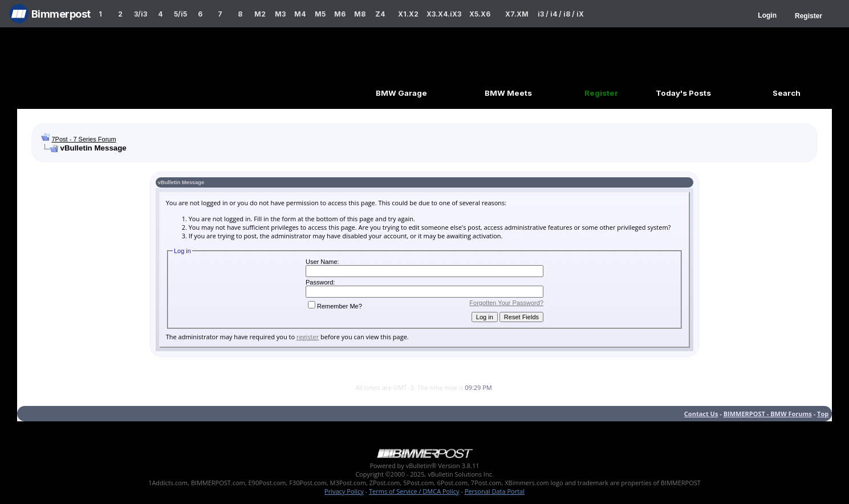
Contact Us (701, 414)
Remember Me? (335, 306)
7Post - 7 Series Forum (84, 139)
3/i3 (141, 14)
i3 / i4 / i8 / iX (561, 14)
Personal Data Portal (495, 491)
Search (787, 93)
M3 (280, 14)
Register (809, 16)
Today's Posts (683, 93)
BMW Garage (401, 93)
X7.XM (517, 14)
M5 (320, 14)
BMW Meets (508, 93)
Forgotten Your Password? (506, 303)
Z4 (380, 14)
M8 (360, 14)
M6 (340, 14)
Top (823, 414)
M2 (260, 14)
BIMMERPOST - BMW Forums (768, 414)
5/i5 (180, 14)
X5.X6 (480, 14)
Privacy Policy (344, 491)
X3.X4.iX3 (444, 14)
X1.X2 (408, 14)
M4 (300, 14)
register (308, 337)
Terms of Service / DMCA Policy (414, 491)
